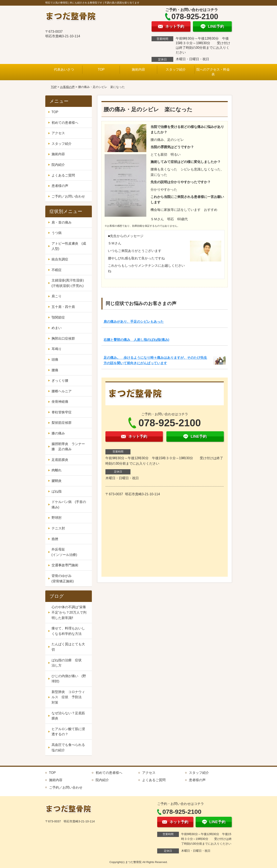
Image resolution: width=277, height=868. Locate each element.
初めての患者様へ (65, 123)
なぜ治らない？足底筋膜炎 (68, 716)
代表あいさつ (64, 69)
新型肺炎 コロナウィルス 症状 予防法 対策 (68, 697)
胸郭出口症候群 (63, 338)
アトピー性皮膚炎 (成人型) (69, 246)
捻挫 (55, 539)
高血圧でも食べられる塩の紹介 (68, 747)
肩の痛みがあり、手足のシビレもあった (134, 322)
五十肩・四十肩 (63, 307)
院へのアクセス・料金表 (213, 72)
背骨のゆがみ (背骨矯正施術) (70, 578)
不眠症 (57, 270)
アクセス (58, 133)
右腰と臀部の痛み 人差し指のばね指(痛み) (136, 340)
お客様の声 (67, 87)
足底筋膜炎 (60, 460)
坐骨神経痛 (60, 402)
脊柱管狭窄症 (62, 412)
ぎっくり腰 (60, 381)
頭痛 (55, 360)
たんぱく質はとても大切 (68, 647)
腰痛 (55, 370)
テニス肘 (58, 528)
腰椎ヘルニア (62, 391)
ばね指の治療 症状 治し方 (68, 663)
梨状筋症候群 (62, 423)
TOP (101, 69)
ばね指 (57, 491)
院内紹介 (58, 165)
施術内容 (138, 69)
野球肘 (57, 518)
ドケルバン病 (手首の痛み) (69, 505)
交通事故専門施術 (65, 565)
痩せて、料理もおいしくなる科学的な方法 (68, 631)
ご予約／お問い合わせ (68, 196)
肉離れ (57, 470)
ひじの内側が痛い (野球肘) (69, 679)
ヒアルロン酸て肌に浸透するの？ (68, 732)
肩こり (57, 296)
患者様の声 (60, 186)
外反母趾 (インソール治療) (70, 552)
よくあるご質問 (63, 175)
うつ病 (57, 233)
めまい (57, 328)
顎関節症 (58, 317)
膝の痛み (58, 433)
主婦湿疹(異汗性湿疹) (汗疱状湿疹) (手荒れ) (68, 283)
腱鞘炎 (57, 481)
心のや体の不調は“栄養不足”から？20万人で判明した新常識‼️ (69, 612)
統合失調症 (60, 259)
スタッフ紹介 (176, 69)
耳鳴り (57, 349)
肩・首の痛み (62, 222)
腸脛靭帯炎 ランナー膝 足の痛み (68, 447)
